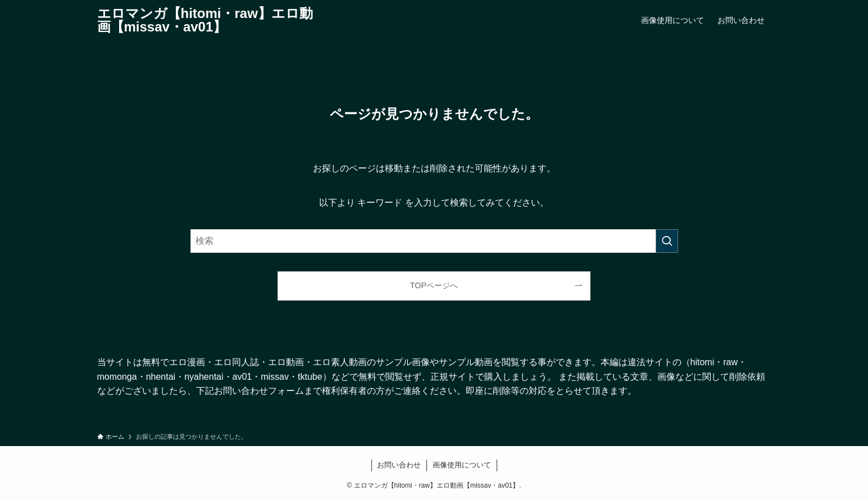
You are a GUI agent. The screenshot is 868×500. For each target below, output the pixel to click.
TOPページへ (434, 285)
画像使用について (462, 465)
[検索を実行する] (667, 241)
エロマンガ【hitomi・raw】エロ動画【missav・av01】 (205, 20)
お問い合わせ (399, 465)
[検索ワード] (434, 241)
